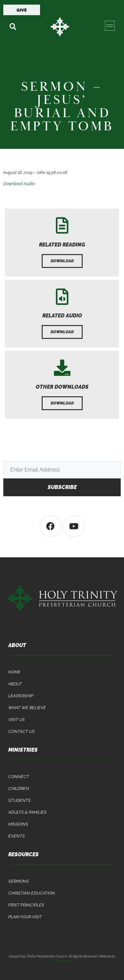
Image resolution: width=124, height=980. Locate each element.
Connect (19, 777)
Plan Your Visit (25, 917)
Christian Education (32, 893)
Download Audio (19, 184)
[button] (13, 27)
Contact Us (21, 731)
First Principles (26, 905)
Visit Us (17, 719)
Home (14, 672)
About (15, 684)
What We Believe (27, 708)
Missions (18, 824)
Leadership (21, 696)
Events (17, 836)
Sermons (19, 881)
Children (19, 788)
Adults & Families (27, 812)
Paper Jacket (62, 961)
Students (20, 800)
